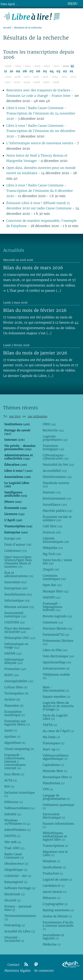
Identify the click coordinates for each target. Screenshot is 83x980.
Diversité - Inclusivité (14, 939)
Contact (14, 965)
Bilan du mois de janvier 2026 (35, 353)
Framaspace (54, 743)
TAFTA (50, 725)
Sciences (52, 532)
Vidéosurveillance (20, 808)
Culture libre (16, 687)
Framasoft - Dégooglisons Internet (52, 607)
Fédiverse (14, 802)
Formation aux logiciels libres (17, 723)
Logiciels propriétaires (55, 438)
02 (65, 71)
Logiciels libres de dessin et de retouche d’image (58, 706)
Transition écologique (53, 447)
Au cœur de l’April (58, 731)
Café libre (53, 526)
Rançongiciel (16, 882)
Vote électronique (58, 656)
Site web (13, 842)
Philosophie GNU (20, 638)
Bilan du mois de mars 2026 (33, 268)
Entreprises (16, 588)
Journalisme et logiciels (53, 937)
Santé (11, 730)
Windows (51, 861)
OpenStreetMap (57, 662)
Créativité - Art (18, 876)
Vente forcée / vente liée (57, 562)
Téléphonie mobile (56, 676)
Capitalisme (53, 765)
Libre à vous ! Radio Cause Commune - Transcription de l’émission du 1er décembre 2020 (41, 131)
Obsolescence (16, 864)
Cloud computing (19, 749)
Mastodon (14, 706)
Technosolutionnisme (20, 917)
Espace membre (57, 697)
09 (18, 71)
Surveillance (55, 505)
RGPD (12, 675)
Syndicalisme (54, 867)
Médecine (52, 944)
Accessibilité (55, 471)
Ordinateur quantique (58, 806)
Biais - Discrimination (56, 689)
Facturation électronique (54, 816)
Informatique (17, 600)
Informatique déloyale (14, 661)
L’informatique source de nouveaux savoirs (40, 143)
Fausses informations (58, 825)
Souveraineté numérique (15, 615)
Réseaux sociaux (19, 607)
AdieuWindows (18, 830)
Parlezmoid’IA (56, 635)
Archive (12, 699)
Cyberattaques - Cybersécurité (56, 457)
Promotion (15, 669)
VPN (48, 789)
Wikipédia (53, 548)
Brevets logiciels (57, 616)
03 (58, 71)
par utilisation (38, 416)
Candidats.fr (54, 886)
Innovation (15, 582)
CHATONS (15, 622)
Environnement (57, 498)
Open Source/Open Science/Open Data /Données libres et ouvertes (18, 562)
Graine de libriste (57, 916)
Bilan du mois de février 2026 (35, 310)
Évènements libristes (58, 642)
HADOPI (52, 597)
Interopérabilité (19, 681)
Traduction (53, 873)
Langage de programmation (56, 797)
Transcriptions (56, 846)
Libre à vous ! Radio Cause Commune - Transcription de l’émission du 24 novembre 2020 (41, 113)
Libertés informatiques (56, 540)
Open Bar (52, 585)
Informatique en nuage (16, 646)
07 (32, 71)
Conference (16, 551)
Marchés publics (57, 511)
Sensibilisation (18, 594)
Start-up (51, 749)
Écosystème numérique (15, 713)
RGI (9, 786)
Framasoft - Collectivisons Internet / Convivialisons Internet (15, 761)
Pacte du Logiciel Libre (55, 717)
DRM (49, 424)
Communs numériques (54, 577)
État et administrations (19, 574)
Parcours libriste (57, 628)
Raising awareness (58, 910)
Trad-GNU (14, 848)
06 (38, 71)
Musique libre (56, 591)
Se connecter (44, 971)
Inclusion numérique (20, 794)
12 (72, 66)
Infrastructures (56, 668)
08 (25, 71)
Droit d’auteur (18, 545)
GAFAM (13, 653)
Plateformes (54, 783)
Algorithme (15, 743)
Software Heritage (20, 888)
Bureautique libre (57, 777)
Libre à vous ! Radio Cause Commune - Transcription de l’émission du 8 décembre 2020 (40, 191)
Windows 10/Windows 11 (17, 822)
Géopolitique (16, 870)
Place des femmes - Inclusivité (19, 630)
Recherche (53, 430)
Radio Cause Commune (14, 856)
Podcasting (15, 925)
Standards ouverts (56, 485)
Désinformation (57, 477)
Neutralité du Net (58, 465)
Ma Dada (51, 737)
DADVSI (12, 836)
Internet (52, 492)
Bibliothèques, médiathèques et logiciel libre (55, 836)
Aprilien (12, 737)
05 (45, 71)
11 (6, 71)
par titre (15, 416)
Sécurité (12, 900)
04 (52, 71)
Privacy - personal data (18, 908)
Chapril (51, 569)
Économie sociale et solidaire (57, 518)
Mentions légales (18, 971)
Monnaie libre (55, 771)
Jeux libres (14, 774)
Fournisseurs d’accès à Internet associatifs (58, 926)
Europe (13, 538)
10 (11, 71)
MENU (72, 4)
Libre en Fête (55, 650)
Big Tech (52, 554)
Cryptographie (55, 904)
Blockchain (15, 894)
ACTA (11, 780)
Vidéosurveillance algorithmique (56, 757)
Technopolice (16, 693)
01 (71, 71)
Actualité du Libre (20, 931)
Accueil (7, 28)
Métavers (51, 898)
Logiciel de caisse (57, 879)
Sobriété (13, 814)
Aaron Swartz (55, 892)
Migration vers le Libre (55, 853)
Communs (53, 622)
